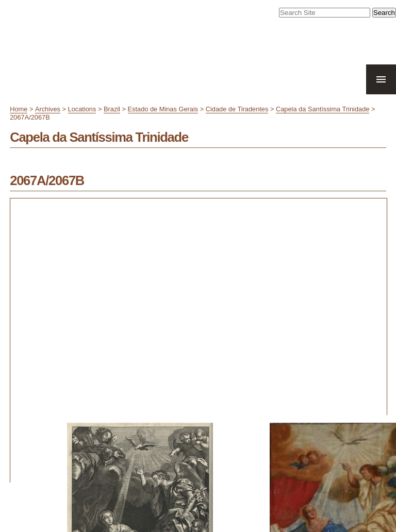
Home (19, 109)
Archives (48, 109)
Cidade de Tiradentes (237, 109)
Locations (82, 109)
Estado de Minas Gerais (163, 109)
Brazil (112, 109)
